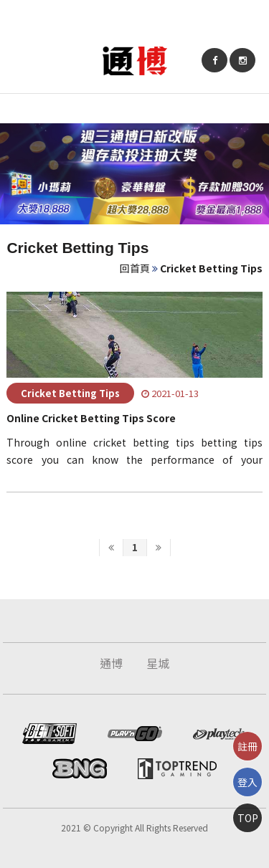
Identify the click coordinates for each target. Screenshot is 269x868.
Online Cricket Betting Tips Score (91, 418)
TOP (248, 818)
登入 (247, 782)
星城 (158, 663)
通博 (111, 663)
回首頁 (135, 268)
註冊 (247, 746)
